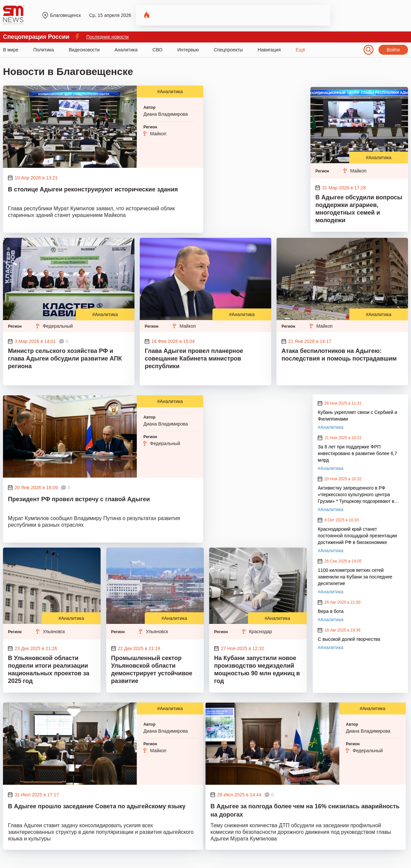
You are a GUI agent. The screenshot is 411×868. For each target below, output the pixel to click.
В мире (11, 50)
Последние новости (108, 37)
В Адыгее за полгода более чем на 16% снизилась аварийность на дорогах (305, 810)
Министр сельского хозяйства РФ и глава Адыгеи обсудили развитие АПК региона (65, 359)
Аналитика (126, 50)
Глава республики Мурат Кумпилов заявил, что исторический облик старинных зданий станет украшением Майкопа (91, 212)
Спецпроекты (228, 50)
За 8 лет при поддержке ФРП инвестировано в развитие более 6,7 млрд (357, 453)
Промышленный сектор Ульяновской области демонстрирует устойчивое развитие (152, 669)
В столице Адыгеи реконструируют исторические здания (93, 189)
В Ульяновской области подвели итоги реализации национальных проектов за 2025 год (49, 669)
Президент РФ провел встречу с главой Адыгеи (79, 499)
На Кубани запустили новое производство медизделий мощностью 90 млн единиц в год (257, 669)
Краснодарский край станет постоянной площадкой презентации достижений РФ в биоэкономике (357, 536)
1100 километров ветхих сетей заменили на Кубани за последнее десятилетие (355, 577)
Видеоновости (84, 50)
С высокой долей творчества (349, 639)
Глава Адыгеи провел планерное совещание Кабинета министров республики (194, 359)
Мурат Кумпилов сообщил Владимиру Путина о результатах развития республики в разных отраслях (94, 522)
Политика (43, 50)
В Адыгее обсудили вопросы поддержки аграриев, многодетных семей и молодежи (359, 209)
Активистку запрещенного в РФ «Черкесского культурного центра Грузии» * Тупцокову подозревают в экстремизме (356, 495)
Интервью (188, 50)
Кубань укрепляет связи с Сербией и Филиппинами (357, 416)
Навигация (269, 50)
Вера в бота (330, 611)
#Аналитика (170, 92)
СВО (157, 50)
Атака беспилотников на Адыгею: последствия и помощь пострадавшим (340, 355)
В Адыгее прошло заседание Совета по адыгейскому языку (97, 806)
